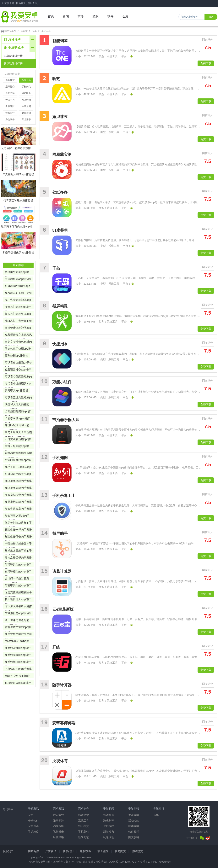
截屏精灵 (60, 306)
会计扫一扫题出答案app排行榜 (17, 579)
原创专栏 (109, 826)
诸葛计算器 (62, 571)
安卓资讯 (33, 826)
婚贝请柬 (60, 117)
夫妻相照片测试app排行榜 (18, 174)
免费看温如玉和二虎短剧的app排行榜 (18, 293)
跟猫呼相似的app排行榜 (18, 572)
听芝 (56, 79)
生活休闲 (26, 106)
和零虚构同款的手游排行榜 (18, 502)
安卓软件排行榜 (13, 63)
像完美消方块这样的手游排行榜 (18, 523)
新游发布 (109, 832)
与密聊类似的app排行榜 (18, 586)
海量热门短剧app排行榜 (18, 307)
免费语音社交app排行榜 (18, 370)
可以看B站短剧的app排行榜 (17, 286)
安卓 (34, 31)
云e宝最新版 (63, 609)
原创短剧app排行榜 (16, 356)
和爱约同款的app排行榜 (18, 655)
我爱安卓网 (10, 31)
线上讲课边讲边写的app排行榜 (17, 621)
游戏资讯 (109, 815)
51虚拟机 (60, 230)
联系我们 (68, 851)
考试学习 (10, 100)
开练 (56, 647)
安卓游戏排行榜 (13, 56)
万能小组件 (62, 382)
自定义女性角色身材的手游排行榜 (18, 342)
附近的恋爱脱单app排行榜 (18, 460)
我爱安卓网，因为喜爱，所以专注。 (21, 3)
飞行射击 (58, 832)
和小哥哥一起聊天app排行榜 (18, 467)
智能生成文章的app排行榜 (18, 628)
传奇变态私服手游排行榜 (18, 200)
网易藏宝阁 (62, 154)
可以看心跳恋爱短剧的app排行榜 (18, 377)
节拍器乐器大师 (66, 420)
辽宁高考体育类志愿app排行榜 (18, 226)
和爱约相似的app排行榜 (18, 662)
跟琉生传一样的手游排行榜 (18, 530)
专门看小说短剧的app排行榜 (18, 384)
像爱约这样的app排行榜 (18, 648)
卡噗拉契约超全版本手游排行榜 (18, 544)
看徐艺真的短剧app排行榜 (18, 349)
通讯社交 (10, 87)
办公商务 (10, 119)
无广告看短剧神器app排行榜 (18, 300)
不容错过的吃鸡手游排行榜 (18, 669)
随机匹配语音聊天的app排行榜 (17, 426)
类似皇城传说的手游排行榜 (18, 495)
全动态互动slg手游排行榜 (17, 419)
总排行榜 (12, 40)
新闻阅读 (10, 93)
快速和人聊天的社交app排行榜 (17, 405)
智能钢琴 (60, 41)
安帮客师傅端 (64, 723)
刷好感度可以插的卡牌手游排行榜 (18, 454)
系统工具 (46, 31)
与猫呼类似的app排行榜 (18, 565)
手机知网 (60, 458)
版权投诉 (85, 851)
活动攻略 (134, 821)
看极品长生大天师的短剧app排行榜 (18, 321)
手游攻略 (33, 832)
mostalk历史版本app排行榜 (17, 641)
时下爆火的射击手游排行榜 (18, 607)
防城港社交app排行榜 (18, 613)
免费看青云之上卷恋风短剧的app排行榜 (18, 335)
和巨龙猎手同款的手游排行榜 (18, 635)
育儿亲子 (26, 119)
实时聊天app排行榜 (16, 390)
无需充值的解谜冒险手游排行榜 (18, 593)
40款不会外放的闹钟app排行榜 (17, 676)
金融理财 (10, 106)
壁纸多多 (60, 192)
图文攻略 (134, 837)
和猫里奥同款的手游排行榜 (18, 488)
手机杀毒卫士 (64, 496)
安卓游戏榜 (14, 48)
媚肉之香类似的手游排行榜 (18, 558)
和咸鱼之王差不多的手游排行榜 (18, 551)
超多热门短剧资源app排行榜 (18, 314)
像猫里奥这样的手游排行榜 (18, 481)
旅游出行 (10, 113)
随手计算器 (62, 685)
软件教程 (134, 832)
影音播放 (10, 80)
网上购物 (26, 100)
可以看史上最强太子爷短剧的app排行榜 (18, 363)
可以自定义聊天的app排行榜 (18, 474)
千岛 (56, 268)
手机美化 (26, 87)
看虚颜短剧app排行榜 (18, 279)
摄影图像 (26, 93)
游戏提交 (138, 851)
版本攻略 (134, 826)
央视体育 (60, 761)
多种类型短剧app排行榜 (18, 273)
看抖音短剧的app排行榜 (18, 447)
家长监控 (103, 851)
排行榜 (24, 31)
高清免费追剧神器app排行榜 (18, 328)
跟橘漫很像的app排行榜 (18, 683)
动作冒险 (58, 826)
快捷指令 (60, 344)
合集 (156, 815)
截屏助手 (60, 533)
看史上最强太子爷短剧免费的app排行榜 (18, 433)
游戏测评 (109, 821)
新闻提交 (120, 851)
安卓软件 (33, 821)
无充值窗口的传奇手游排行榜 (18, 148)
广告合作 (51, 851)
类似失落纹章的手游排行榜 (18, 509)
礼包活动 (109, 837)
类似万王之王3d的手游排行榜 (17, 516)
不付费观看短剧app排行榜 (18, 440)
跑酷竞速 (58, 821)
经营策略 (58, 837)
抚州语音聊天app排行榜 (18, 600)
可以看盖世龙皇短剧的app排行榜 (18, 398)
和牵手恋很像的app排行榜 (18, 253)
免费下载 (206, 63)
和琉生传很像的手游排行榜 (18, 537)
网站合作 (33, 851)
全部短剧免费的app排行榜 (18, 412)
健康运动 (26, 113)
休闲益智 (58, 815)
